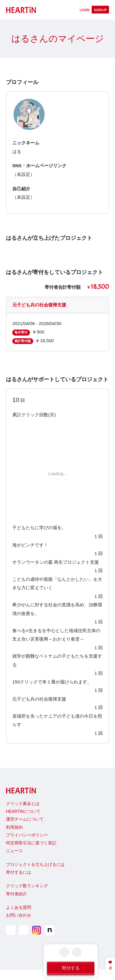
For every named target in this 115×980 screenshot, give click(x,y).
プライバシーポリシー (27, 835)
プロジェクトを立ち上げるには (35, 865)
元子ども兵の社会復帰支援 (39, 305)
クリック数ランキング (27, 886)
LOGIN (85, 10)
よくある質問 (19, 908)
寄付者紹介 (16, 894)
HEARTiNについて (23, 811)
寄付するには (19, 872)
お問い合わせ (19, 915)
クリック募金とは (23, 804)
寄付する (71, 968)
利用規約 (14, 827)
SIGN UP (100, 10)
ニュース (14, 851)
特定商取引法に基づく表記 (31, 843)
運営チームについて (25, 819)
